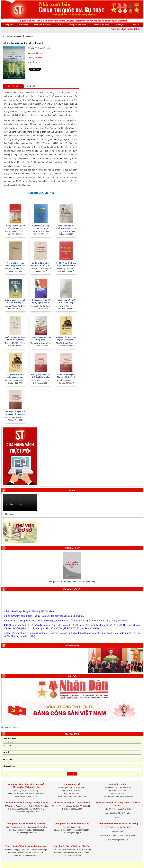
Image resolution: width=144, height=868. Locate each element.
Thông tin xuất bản (42, 25)
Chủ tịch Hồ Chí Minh (23, 36)
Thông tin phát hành (78, 25)
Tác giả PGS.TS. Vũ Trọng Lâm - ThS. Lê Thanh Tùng (72, 582)
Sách (9, 36)
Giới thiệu (24, 25)
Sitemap (135, 25)
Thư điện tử (120, 25)
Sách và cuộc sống (101, 25)
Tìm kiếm (72, 774)
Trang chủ (9, 25)
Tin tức (59, 25)
